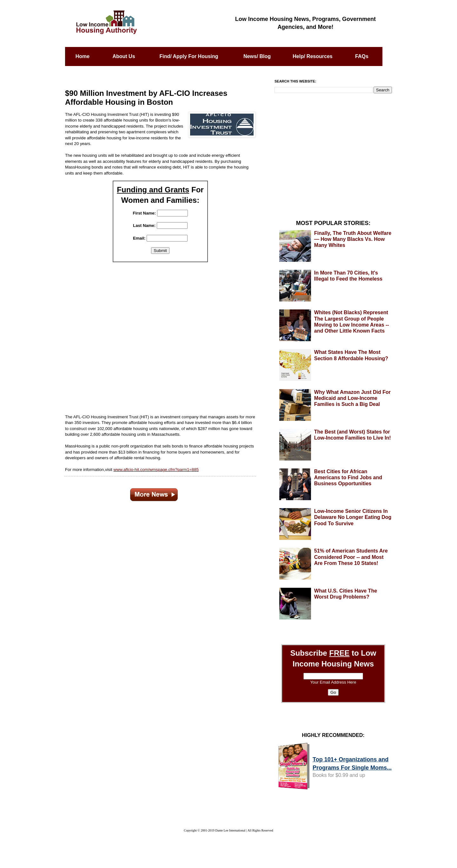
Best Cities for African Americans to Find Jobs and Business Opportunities (348, 477)
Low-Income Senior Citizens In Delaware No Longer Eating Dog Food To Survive (353, 517)
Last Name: (144, 225)
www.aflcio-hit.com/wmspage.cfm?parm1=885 (156, 470)
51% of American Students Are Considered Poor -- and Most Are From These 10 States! (351, 557)
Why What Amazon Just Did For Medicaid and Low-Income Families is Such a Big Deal (352, 398)
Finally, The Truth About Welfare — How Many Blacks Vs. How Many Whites (353, 239)
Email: (139, 238)
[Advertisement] (160, 334)
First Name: (144, 213)
